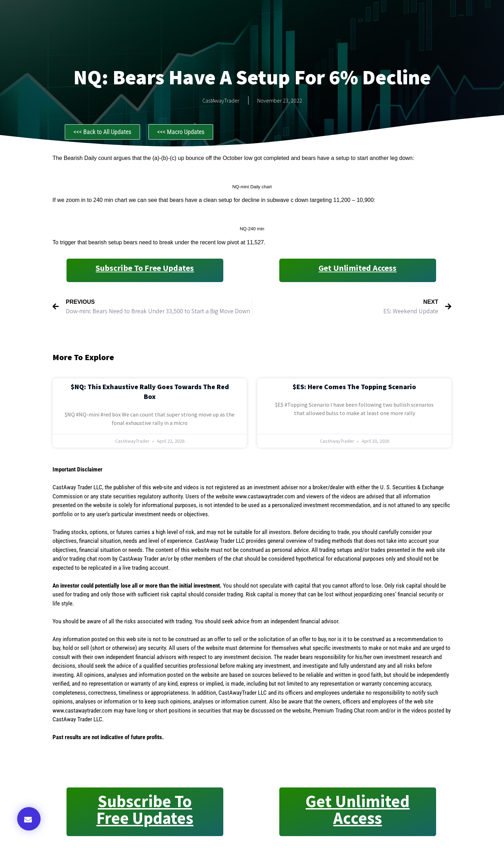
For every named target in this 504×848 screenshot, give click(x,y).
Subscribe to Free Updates (145, 268)
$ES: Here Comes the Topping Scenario (354, 387)
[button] (29, 819)
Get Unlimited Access (358, 268)
